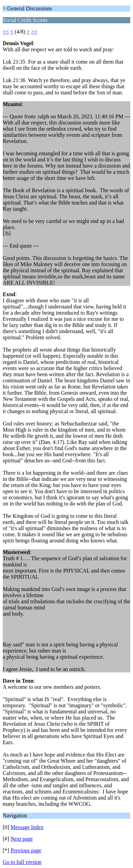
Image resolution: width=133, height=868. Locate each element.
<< (6, 32)
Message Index (27, 827)
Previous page (26, 850)
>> (34, 32)
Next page (22, 839)
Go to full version (22, 862)
